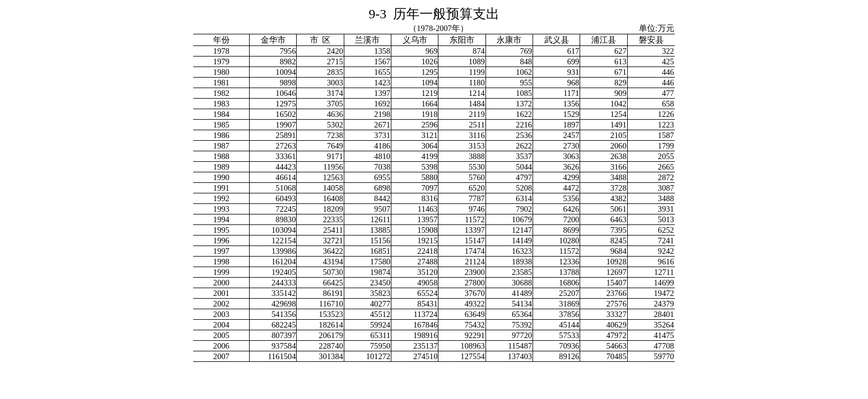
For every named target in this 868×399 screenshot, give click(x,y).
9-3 (434, 14)
